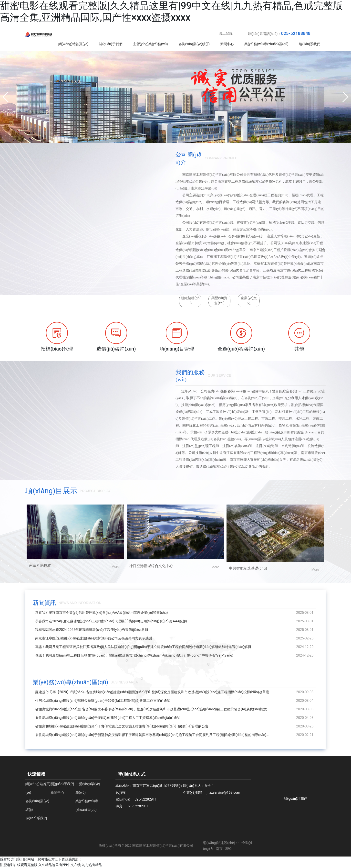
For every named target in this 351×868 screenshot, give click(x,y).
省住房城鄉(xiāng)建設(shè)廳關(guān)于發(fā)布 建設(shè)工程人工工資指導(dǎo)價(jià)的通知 (108, 718)
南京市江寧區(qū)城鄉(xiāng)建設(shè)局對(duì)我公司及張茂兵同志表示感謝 (94, 638)
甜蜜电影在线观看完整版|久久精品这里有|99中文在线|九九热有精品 (51, 865)
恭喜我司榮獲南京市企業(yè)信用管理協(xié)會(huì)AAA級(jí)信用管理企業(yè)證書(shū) (101, 613)
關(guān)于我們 (62, 784)
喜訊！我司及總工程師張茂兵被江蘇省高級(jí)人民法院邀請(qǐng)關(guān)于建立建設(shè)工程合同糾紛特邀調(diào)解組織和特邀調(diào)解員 (143, 647)
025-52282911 (145, 799)
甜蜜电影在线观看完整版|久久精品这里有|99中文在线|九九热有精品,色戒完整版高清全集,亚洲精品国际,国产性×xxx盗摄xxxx (171, 12)
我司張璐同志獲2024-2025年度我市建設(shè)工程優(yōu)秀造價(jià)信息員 (92, 630)
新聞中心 (57, 792)
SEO (228, 849)
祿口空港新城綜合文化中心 (151, 566)
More (115, 567)
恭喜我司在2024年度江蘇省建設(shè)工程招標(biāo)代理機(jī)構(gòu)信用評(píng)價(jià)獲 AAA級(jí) (111, 621)
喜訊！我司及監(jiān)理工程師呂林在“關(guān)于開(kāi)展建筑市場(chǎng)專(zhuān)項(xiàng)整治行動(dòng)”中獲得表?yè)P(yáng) (134, 655)
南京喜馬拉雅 (40, 565)
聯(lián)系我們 (36, 818)
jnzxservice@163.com (223, 792)
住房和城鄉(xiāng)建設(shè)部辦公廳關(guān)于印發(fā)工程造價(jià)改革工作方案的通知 (103, 701)
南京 (219, 849)
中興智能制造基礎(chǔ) (248, 568)
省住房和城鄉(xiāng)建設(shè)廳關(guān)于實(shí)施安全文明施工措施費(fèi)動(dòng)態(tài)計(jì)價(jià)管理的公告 (122, 726)
